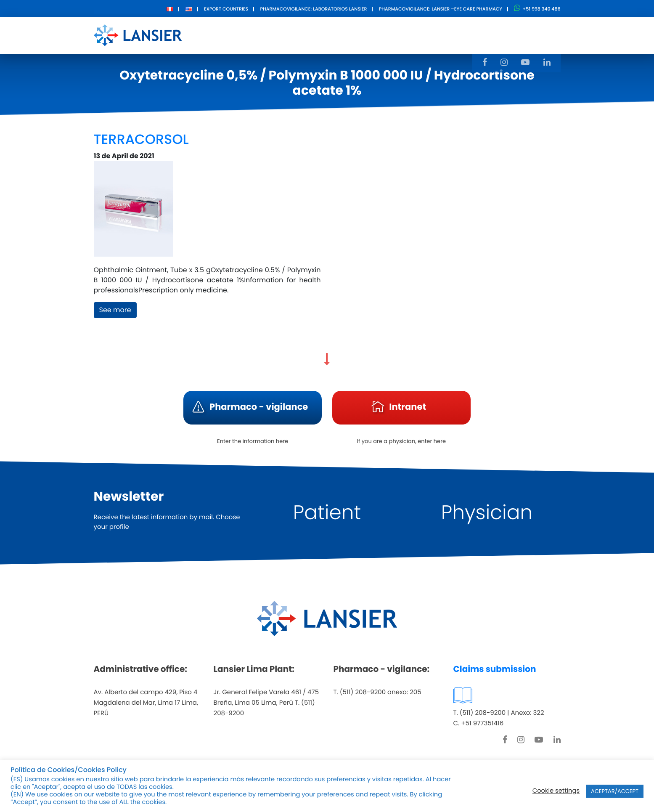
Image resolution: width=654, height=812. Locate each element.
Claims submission (495, 669)
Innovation (371, 35)
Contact (420, 35)
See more (115, 310)
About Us (272, 35)
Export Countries (226, 9)
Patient (327, 513)
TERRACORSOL (141, 139)
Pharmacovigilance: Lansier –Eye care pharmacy (441, 9)
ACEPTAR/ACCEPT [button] (615, 791)
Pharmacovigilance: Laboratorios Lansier (313, 9)
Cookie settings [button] (556, 791)
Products (320, 35)
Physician (487, 513)
